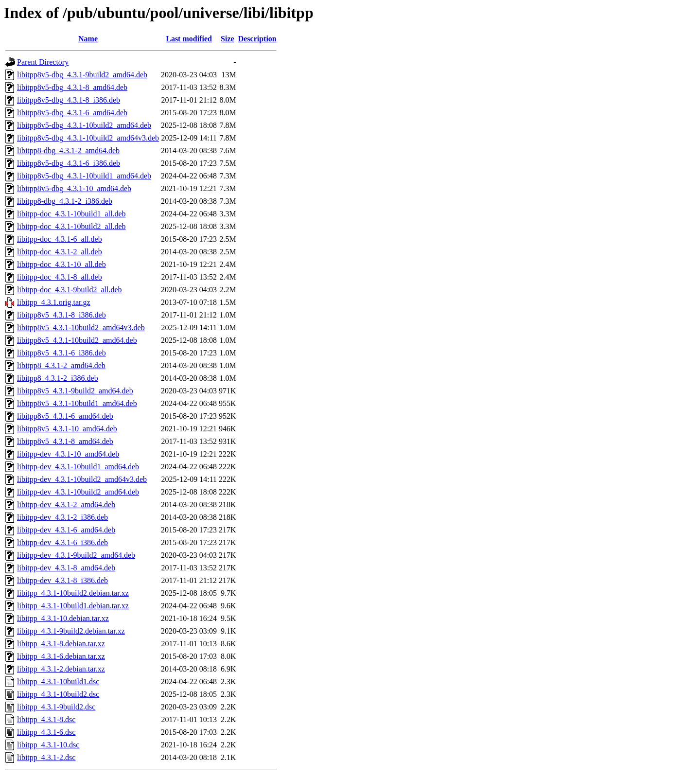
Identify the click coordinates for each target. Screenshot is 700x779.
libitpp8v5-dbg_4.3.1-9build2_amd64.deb (82, 75)
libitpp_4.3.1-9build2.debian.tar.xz (71, 631)
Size (227, 39)
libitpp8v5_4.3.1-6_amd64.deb (65, 416)
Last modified (189, 39)
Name (88, 39)
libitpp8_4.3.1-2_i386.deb (58, 378)
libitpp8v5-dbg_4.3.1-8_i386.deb (69, 100)
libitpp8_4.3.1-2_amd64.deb (61, 365)
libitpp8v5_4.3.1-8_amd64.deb (65, 441)
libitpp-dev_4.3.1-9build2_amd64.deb (76, 555)
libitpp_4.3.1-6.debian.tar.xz (61, 656)
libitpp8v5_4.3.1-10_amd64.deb (67, 429)
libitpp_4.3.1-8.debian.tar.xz (61, 644)
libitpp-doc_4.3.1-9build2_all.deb (70, 290)
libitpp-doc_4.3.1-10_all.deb (61, 264)
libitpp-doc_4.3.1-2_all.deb (60, 252)
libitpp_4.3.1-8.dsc (46, 719)
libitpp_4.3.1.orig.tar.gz (54, 302)
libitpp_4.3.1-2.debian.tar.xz (61, 669)
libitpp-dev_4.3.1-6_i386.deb (62, 542)
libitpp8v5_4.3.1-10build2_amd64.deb (77, 340)
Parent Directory (43, 62)
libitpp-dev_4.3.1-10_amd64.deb (68, 454)
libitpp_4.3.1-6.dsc (46, 732)
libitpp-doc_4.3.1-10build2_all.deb (71, 226)
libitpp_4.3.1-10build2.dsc (58, 694)
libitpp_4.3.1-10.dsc (48, 745)
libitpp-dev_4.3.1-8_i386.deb (62, 580)
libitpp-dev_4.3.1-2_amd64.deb (66, 505)
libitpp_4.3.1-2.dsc (46, 757)
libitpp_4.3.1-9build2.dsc (56, 707)
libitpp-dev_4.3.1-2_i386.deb (62, 517)
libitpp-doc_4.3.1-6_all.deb (60, 239)
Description (257, 39)
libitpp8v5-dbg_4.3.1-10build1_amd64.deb (84, 176)
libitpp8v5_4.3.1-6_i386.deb (61, 353)
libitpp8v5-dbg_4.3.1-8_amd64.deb (72, 87)
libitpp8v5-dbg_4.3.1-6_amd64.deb (72, 113)
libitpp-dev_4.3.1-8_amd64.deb (66, 568)
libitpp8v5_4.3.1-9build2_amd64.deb (75, 391)
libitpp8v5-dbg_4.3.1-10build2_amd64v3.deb (88, 138)
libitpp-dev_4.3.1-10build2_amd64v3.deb (82, 479)
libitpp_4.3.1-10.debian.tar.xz (63, 618)
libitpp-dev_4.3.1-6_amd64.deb (66, 530)
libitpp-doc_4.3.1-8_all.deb (60, 277)
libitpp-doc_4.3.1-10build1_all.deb (71, 214)
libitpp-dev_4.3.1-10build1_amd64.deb (78, 467)
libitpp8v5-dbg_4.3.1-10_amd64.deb (74, 188)
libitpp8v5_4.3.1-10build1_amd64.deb (77, 403)
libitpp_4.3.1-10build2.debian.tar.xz (73, 593)
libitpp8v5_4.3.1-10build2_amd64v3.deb (81, 328)
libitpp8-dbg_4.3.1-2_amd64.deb (68, 150)
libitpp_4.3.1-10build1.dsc (58, 682)
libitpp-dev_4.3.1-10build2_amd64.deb (78, 492)
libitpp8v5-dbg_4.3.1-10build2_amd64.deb (84, 125)
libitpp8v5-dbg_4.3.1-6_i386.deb (69, 163)
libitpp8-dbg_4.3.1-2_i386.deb (65, 201)
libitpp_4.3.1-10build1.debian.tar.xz (73, 606)
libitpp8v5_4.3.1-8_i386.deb (61, 315)
